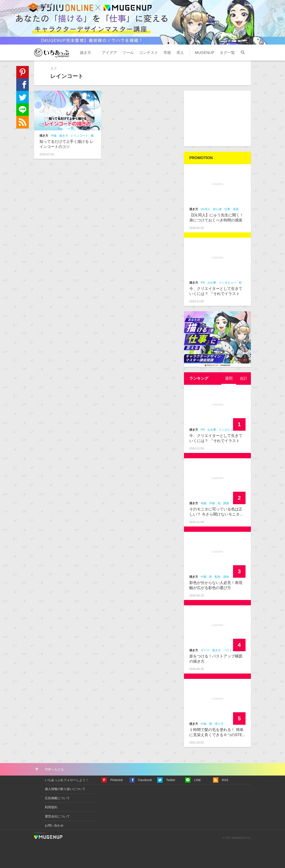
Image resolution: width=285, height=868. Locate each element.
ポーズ (205, 650)
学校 (167, 53)
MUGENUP (205, 53)
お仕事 (212, 283)
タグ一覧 (227, 53)
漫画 (236, 209)
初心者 (217, 209)
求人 (180, 53)
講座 (226, 503)
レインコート (79, 136)
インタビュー (227, 283)
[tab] (229, 379)
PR (203, 283)
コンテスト (149, 53)
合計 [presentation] (244, 378)
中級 (54, 136)
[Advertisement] (217, 119)
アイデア (109, 53)
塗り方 (219, 724)
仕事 (227, 209)
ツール (128, 53)
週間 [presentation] (229, 378)
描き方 (86, 53)
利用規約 (51, 807)
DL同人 (205, 209)
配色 (218, 577)
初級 (204, 503)
